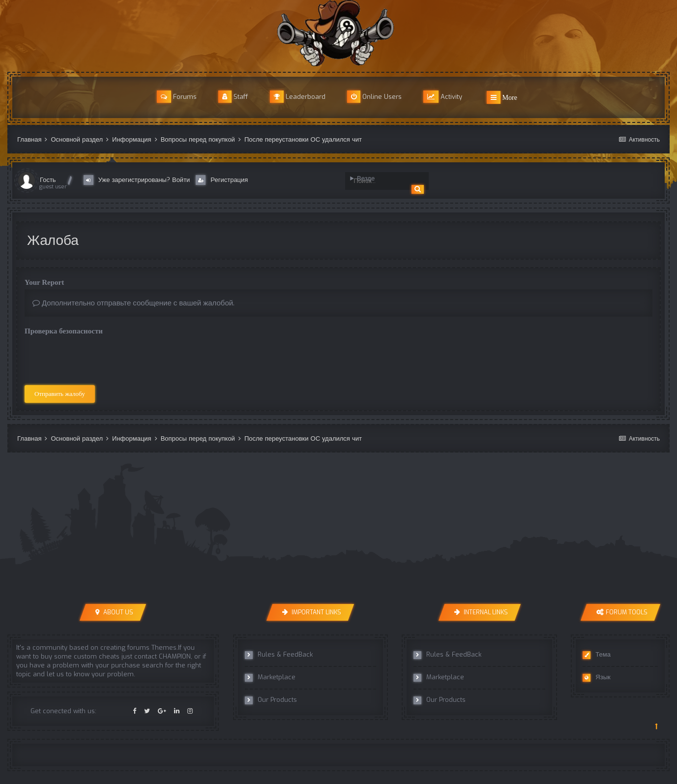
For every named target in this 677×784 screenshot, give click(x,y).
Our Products (271, 700)
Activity (443, 97)
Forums (177, 97)
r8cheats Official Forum (339, 33)
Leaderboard (298, 97)
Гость (48, 180)
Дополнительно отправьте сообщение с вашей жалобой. (133, 303)
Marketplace (270, 677)
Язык (596, 677)
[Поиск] (382, 181)
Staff (233, 97)
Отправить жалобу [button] (60, 394)
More (502, 97)
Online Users (374, 97)
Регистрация (222, 180)
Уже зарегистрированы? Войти (139, 180)
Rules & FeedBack (279, 655)
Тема (597, 655)
